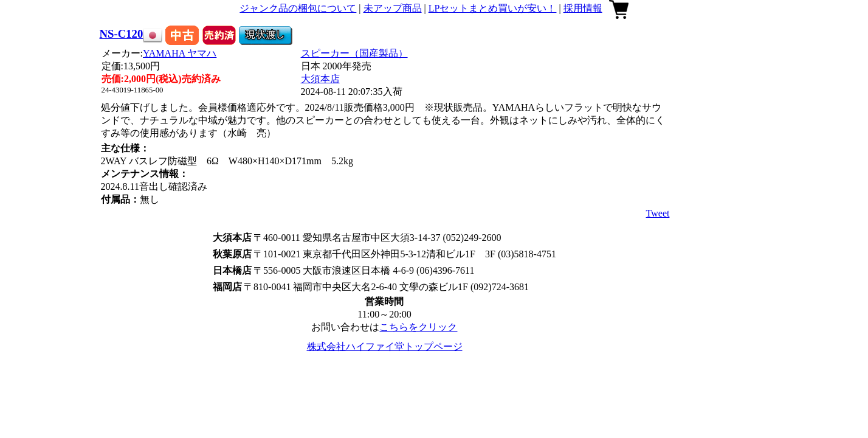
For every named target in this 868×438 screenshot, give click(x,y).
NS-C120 (122, 34)
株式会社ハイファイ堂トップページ (385, 346)
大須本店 (320, 79)
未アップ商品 (393, 8)
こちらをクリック (418, 327)
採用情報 (583, 8)
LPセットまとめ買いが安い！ (493, 8)
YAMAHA (180, 53)
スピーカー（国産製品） (354, 53)
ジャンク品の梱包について (298, 8)
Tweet (658, 213)
